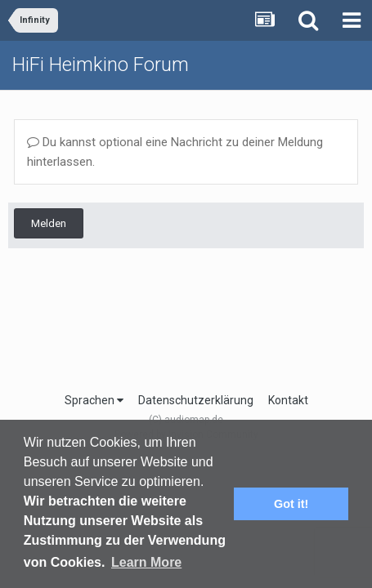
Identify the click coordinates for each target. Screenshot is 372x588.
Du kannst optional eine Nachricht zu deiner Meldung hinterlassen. (175, 152)
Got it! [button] (291, 504)
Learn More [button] (146, 562)
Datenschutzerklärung (196, 400)
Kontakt (288, 400)
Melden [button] (49, 223)
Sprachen (94, 400)
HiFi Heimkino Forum (101, 65)
